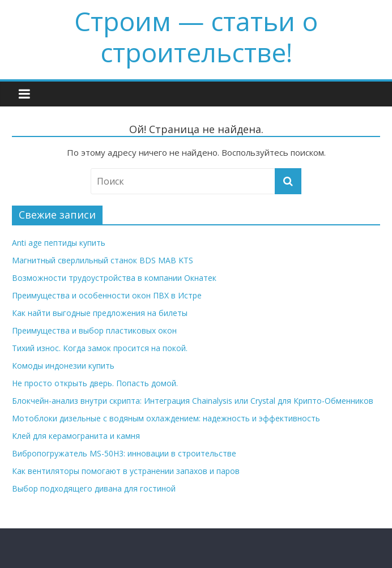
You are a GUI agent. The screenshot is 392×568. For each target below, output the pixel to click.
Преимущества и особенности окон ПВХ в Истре (107, 295)
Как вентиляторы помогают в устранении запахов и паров (126, 471)
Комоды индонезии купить (63, 366)
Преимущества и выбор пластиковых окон (94, 330)
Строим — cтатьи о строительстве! (196, 37)
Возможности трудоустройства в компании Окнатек (114, 278)
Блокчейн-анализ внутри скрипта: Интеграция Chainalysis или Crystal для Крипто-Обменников (193, 401)
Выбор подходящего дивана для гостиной (94, 488)
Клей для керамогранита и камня (76, 436)
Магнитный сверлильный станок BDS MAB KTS (103, 260)
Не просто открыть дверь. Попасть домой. (95, 383)
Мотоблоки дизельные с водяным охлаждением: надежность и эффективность (166, 418)
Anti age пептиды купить (59, 243)
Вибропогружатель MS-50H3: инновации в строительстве (124, 453)
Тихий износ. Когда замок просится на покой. (100, 348)
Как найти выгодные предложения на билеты (100, 313)
